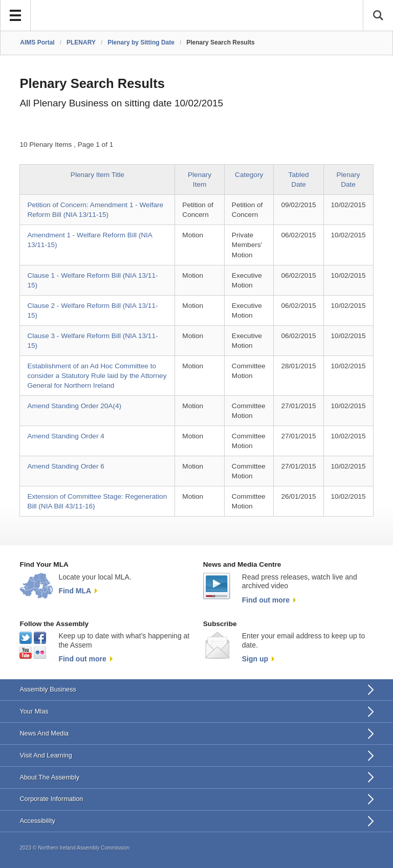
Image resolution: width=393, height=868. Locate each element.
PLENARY (81, 42)
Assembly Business (48, 689)
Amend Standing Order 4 (65, 436)
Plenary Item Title (97, 175)
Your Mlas (34, 711)
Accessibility (37, 821)
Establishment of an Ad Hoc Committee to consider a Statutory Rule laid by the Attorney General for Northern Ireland (97, 376)
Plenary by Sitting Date (141, 42)
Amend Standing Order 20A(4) (74, 406)
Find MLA (75, 591)
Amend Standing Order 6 (65, 466)
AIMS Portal (37, 42)
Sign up (255, 659)
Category (249, 175)
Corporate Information (51, 799)
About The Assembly (49, 777)
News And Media (44, 733)
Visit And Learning (46, 755)
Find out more (266, 600)
